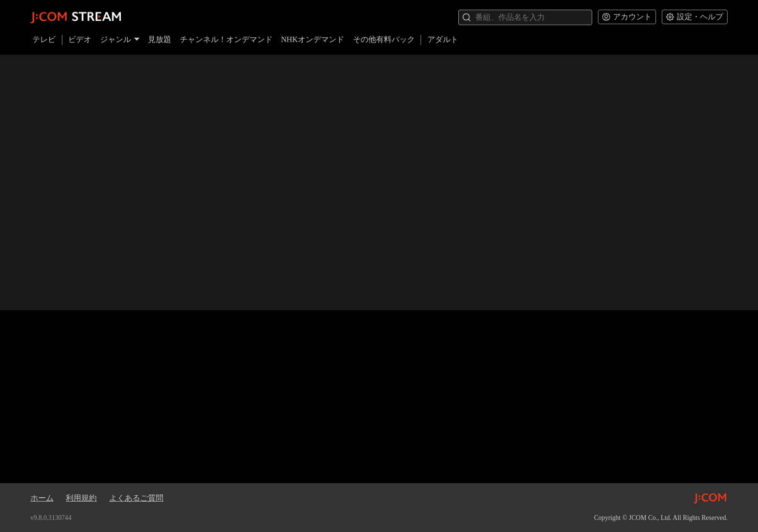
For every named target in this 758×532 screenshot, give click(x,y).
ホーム (42, 498)
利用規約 (81, 498)
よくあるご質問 (136, 498)
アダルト (443, 39)
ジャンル (120, 39)
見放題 (160, 39)
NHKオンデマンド (313, 39)
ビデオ (80, 39)
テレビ (44, 39)
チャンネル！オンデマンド (226, 39)
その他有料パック (384, 39)
